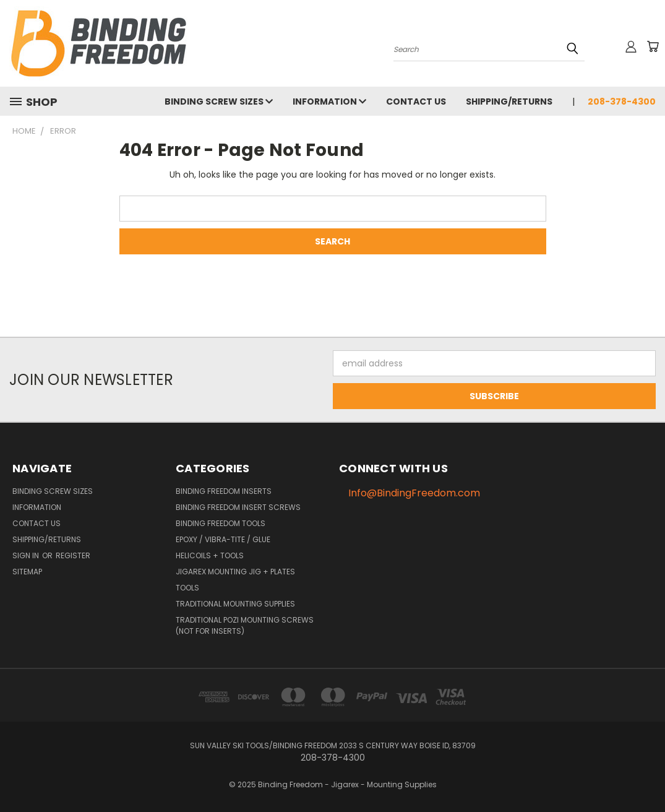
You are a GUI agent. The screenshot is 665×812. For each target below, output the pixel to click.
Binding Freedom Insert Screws (238, 507)
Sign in (27, 555)
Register (73, 555)
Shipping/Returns (509, 101)
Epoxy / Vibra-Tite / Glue (223, 539)
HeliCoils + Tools (210, 555)
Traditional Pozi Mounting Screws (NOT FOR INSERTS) (245, 625)
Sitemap (27, 572)
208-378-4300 (622, 101)
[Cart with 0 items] (653, 46)
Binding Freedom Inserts (224, 491)
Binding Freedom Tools (221, 523)
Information (329, 101)
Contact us (416, 101)
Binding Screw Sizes (219, 101)
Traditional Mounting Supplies (235, 604)
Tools (187, 588)
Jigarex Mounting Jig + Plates (235, 572)
